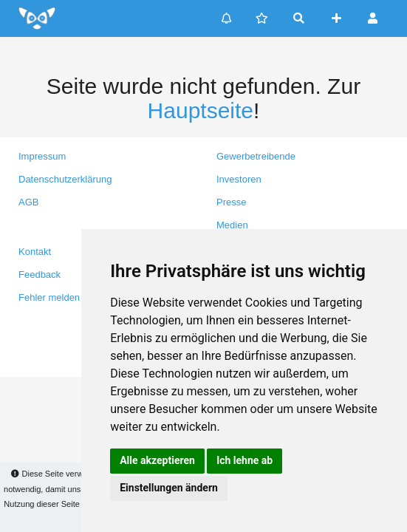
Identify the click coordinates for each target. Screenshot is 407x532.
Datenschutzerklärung (65, 179)
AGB (28, 202)
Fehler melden (49, 297)
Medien (232, 225)
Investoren (239, 179)
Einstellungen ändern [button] (169, 488)
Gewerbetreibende (256, 156)
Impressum (42, 156)
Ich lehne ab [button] (244, 460)
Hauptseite (201, 110)
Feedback (40, 274)
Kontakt (35, 252)
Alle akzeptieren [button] (157, 460)
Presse (231, 202)
